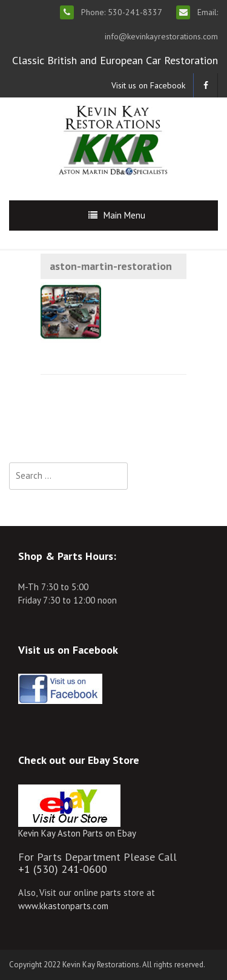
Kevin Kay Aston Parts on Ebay (77, 833)
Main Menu (124, 215)
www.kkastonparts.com (63, 906)
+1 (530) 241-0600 (63, 869)
